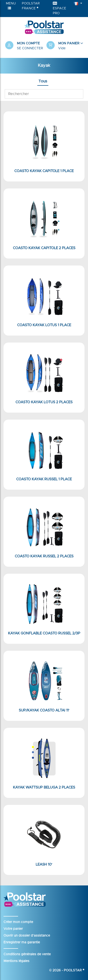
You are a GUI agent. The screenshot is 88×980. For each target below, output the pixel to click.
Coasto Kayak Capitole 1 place (44, 171)
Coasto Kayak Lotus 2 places (44, 402)
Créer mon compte (18, 922)
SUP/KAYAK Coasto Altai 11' (44, 710)
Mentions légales (16, 961)
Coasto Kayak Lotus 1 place (44, 325)
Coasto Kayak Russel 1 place (44, 479)
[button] (65, 46)
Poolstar (74, 970)
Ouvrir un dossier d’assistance (27, 936)
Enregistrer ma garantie (22, 942)
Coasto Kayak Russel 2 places (44, 556)
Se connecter (30, 48)
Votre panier (13, 929)
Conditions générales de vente (27, 954)
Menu (11, 6)
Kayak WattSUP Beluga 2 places (44, 787)
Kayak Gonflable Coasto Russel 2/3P (44, 633)
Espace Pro (59, 8)
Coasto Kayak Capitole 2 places (44, 248)
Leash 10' (44, 865)
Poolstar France (31, 6)
